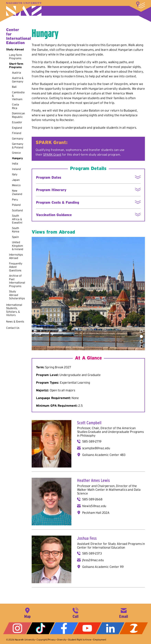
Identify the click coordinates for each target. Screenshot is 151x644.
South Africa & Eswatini (17, 219)
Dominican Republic (19, 115)
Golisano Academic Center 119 (103, 567)
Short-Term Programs (16, 66)
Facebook (64, 628)
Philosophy (88, 435)
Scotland (17, 210)
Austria (17, 73)
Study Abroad (15, 49)
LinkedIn (110, 628)
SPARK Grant (52, 154)
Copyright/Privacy (46, 640)
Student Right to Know (80, 640)
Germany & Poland (18, 146)
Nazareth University (24, 9)
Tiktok (41, 628)
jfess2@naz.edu (93, 560)
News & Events (15, 322)
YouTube (87, 628)
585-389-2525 (75, 613)
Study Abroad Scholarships (17, 295)
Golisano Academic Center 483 (104, 455)
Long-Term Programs (16, 57)
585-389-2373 (92, 553)
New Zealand (17, 192)
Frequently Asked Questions (16, 267)
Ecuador (17, 122)
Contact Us (13, 328)
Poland (16, 205)
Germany (18, 139)
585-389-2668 (92, 499)
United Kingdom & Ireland (18, 246)
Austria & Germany (18, 80)
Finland (17, 133)
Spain (15, 237)
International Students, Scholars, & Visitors (14, 310)
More (141, 5)
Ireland (16, 169)
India (15, 164)
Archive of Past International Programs (17, 281)
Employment (100, 640)
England (17, 128)
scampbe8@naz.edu (96, 448)
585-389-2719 (92, 441)
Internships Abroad (16, 256)
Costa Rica (16, 106)
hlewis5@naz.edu (94, 506)
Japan (16, 180)
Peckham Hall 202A (96, 513)
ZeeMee (134, 628)
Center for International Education (18, 36)
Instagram (17, 628)
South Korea (16, 230)
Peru (15, 200)
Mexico (16, 185)
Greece (16, 153)
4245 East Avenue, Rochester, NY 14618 (27, 613)
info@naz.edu (124, 613)
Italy (15, 174)
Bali (14, 87)
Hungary (17, 158)
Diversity (62, 640)
